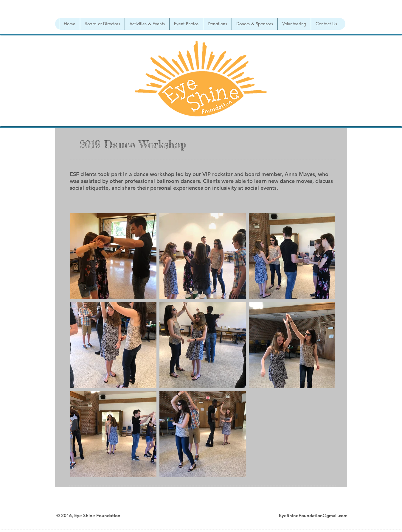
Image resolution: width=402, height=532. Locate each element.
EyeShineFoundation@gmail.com (313, 515)
